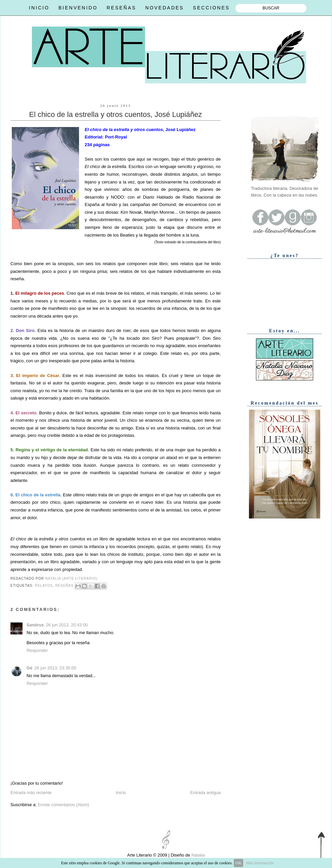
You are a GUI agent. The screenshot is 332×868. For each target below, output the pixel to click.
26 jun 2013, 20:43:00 (67, 625)
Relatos (44, 586)
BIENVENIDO (78, 8)
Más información (260, 863)
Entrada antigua (205, 793)
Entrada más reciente (31, 793)
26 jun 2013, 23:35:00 (55, 668)
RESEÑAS (121, 8)
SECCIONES (211, 8)
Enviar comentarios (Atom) (63, 805)
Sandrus (35, 625)
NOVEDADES (165, 8)
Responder (37, 650)
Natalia (197, 855)
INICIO (39, 8)
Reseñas (64, 586)
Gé (29, 668)
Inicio (121, 793)
